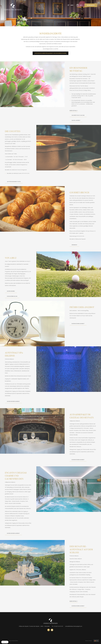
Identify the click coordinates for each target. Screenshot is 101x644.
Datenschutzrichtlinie (13, 641)
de (97, 641)
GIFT (81, 5)
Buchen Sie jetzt (91, 5)
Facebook (49, 630)
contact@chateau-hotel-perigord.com (74, 626)
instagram (52, 630)
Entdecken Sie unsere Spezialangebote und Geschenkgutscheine (50, 53)
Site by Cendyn (89, 641)
